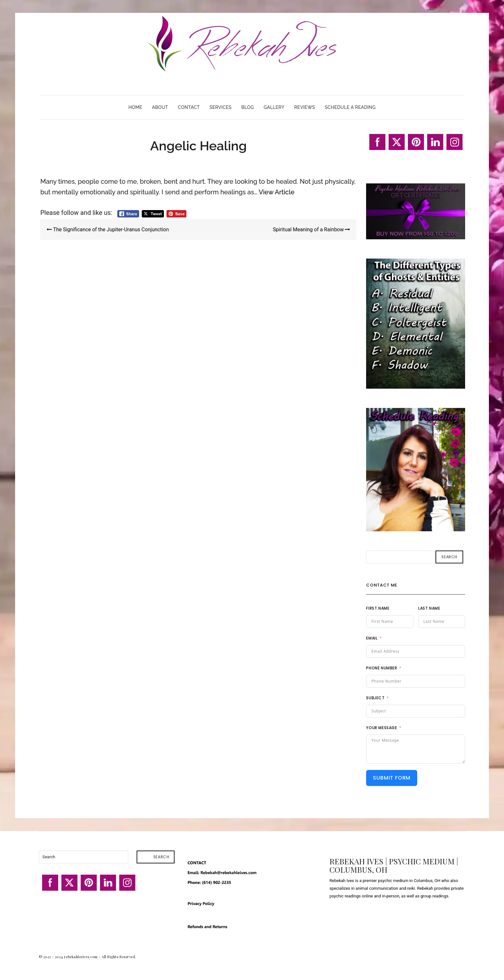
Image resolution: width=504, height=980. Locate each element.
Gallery (274, 107)
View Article (277, 192)
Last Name (429, 608)
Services (221, 107)
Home (135, 107)
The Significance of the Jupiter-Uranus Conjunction (108, 230)
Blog (248, 107)
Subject (375, 698)
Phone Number (382, 668)
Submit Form (392, 778)
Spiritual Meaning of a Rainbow (312, 230)
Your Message (382, 728)
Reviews (305, 107)
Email (372, 638)
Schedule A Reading (350, 107)
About (160, 107)
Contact (189, 107)
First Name (378, 608)
